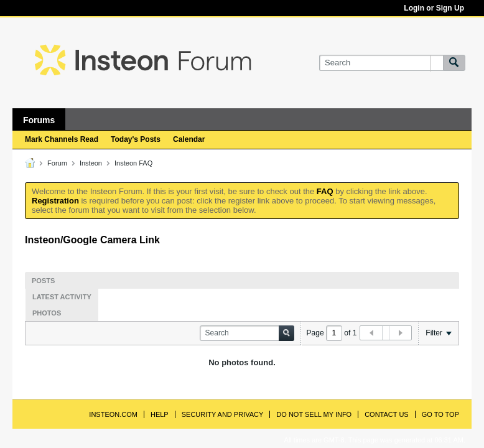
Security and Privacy (223, 414)
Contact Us (387, 414)
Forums (39, 120)
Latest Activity (62, 297)
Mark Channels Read (62, 139)
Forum (57, 163)
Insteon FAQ (133, 163)
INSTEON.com (113, 414)
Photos (47, 313)
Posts (43, 281)
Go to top (440, 414)
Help (160, 414)
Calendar (189, 139)
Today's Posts (136, 139)
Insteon (91, 163)
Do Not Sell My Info (314, 414)
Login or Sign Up (434, 8)
